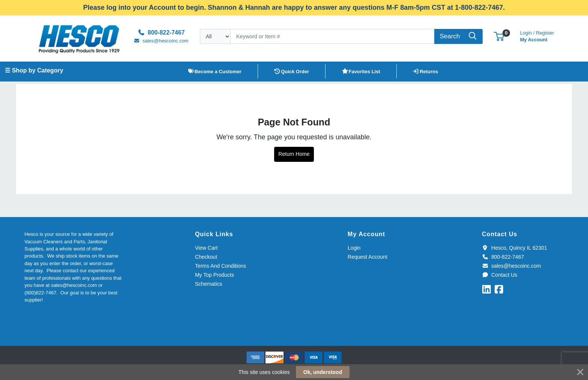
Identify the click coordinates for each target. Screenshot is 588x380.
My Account (537, 35)
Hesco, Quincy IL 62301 (514, 248)
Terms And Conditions (220, 266)
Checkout (206, 257)
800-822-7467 (503, 257)
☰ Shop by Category (34, 70)
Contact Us (499, 275)
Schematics (208, 284)
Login (354, 248)
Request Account (367, 257)
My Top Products (214, 275)
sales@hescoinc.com (511, 266)
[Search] (332, 36)
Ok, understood (323, 372)
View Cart (206, 248)
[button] (499, 36)
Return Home (294, 154)
